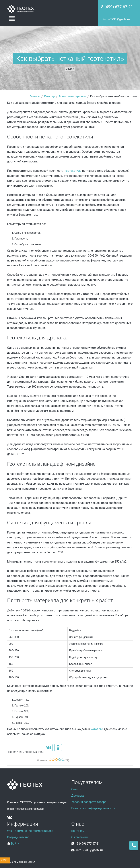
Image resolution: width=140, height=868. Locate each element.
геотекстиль (73, 171)
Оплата (76, 789)
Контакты (78, 831)
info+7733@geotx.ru (117, 19)
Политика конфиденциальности (93, 808)
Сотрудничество (18, 837)
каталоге (97, 729)
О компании (79, 837)
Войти (13, 843)
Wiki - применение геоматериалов (30, 831)
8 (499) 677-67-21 (117, 7)
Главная (35, 96)
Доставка (78, 796)
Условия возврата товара (89, 802)
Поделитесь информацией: (26, 752)
